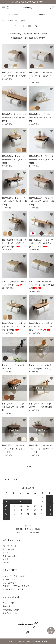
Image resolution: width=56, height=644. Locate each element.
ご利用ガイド (8, 603)
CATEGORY (14, 15)
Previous (4, 503)
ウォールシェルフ (10, 556)
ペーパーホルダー (17, 21)
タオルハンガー (9, 549)
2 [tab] (30, 526)
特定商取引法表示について (14, 610)
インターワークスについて (14, 576)
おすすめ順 (28, 33)
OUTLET (7, 562)
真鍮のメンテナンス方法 (13, 589)
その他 (6, 559)
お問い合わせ (9, 606)
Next (52, 503)
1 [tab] (26, 526)
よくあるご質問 (9, 579)
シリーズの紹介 (9, 583)
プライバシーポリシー (12, 613)
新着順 (44, 33)
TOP (4, 21)
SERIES (42, 15)
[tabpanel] (28, 503)
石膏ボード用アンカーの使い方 (16, 586)
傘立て (6, 553)
